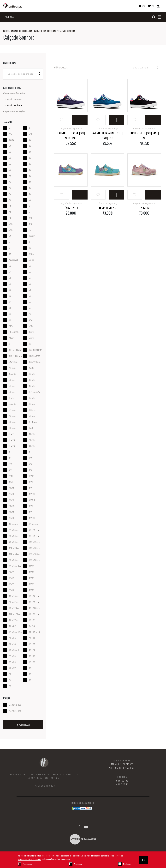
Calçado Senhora (14, 105)
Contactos (122, 781)
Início (6, 31)
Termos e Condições (122, 764)
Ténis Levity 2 (107, 208)
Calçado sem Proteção (14, 111)
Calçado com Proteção (45, 31)
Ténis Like (144, 208)
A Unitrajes (122, 784)
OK (143, 860)
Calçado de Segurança (21, 31)
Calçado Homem (14, 99)
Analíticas (78, 864)
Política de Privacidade (122, 768)
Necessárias (28, 864)
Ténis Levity (71, 208)
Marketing (127, 864)
